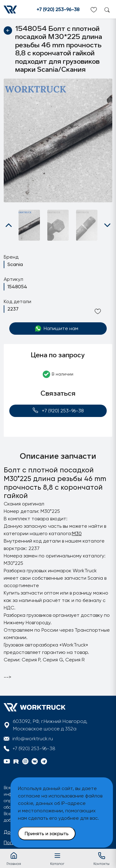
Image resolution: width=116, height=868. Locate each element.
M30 (77, 533)
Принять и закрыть (47, 834)
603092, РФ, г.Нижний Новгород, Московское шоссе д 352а (50, 725)
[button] (9, 225)
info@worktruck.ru (33, 739)
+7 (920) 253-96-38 (58, 9)
